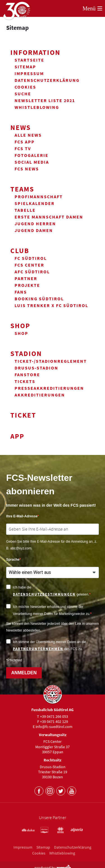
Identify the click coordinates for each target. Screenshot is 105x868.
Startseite (29, 60)
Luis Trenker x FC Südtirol (51, 305)
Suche (23, 94)
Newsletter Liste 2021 (45, 100)
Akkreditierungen (40, 395)
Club (20, 251)
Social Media (32, 162)
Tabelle (25, 210)
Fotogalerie (32, 155)
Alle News (28, 135)
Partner (26, 278)
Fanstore (27, 375)
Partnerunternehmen (38, 649)
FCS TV (23, 148)
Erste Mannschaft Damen (49, 217)
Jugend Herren (35, 224)
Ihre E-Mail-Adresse (22, 516)
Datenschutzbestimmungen (44, 594)
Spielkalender (35, 203)
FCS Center (29, 265)
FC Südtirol (31, 258)
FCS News (27, 169)
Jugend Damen (34, 230)
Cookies (25, 87)
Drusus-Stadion (36, 368)
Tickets (25, 381)
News (21, 127)
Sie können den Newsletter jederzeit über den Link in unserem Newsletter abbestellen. (53, 627)
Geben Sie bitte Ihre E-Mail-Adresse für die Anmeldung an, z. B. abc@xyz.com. (52, 545)
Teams (22, 189)
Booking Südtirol (39, 299)
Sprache (13, 560)
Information (35, 52)
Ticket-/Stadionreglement (51, 361)
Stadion (26, 353)
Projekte (27, 285)
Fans (21, 292)
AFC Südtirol (32, 272)
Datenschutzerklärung (47, 80)
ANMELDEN (24, 673)
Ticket (23, 415)
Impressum (29, 73)
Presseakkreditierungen (49, 388)
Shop (20, 326)
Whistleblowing (37, 107)
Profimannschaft (39, 197)
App (17, 436)
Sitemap (25, 67)
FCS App (25, 142)
